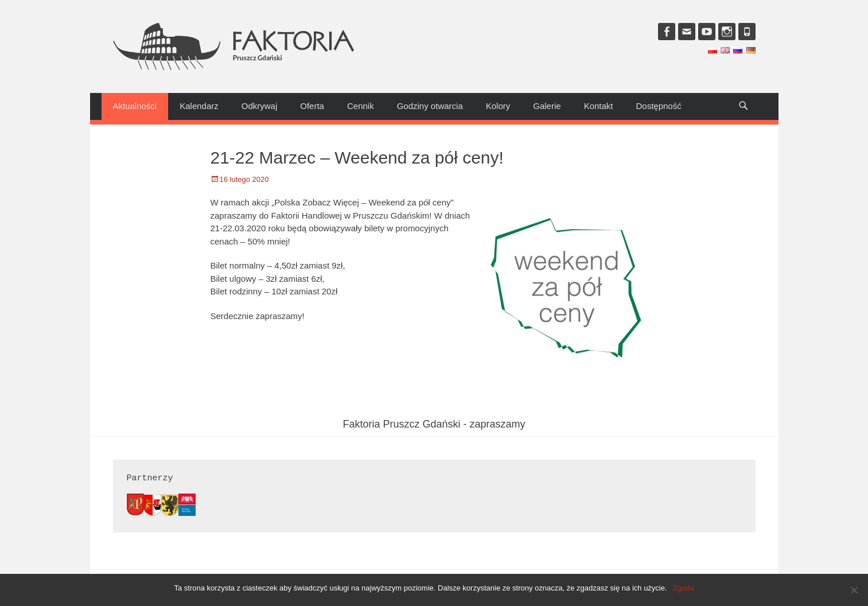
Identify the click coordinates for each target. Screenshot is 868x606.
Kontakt (599, 106)
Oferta (312, 106)
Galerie (547, 106)
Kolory (498, 106)
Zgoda (684, 588)
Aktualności (135, 106)
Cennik (361, 106)
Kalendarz (199, 106)
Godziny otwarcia (430, 106)
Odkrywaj (260, 106)
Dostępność (659, 106)
